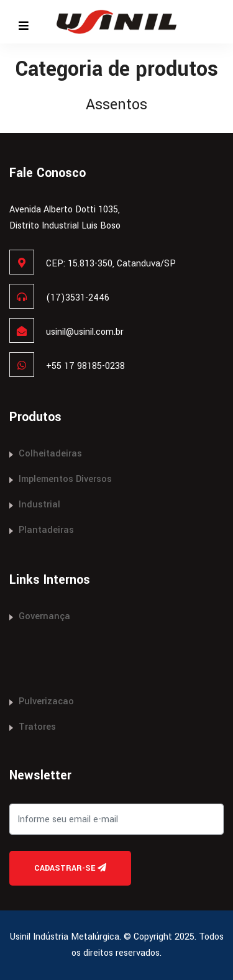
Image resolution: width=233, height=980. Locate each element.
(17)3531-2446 (78, 298)
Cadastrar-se (70, 868)
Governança (44, 616)
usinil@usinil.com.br (85, 332)
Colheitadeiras (50, 454)
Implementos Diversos (65, 479)
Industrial (39, 505)
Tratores (37, 727)
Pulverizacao (46, 701)
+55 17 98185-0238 (85, 366)
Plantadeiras (46, 530)
